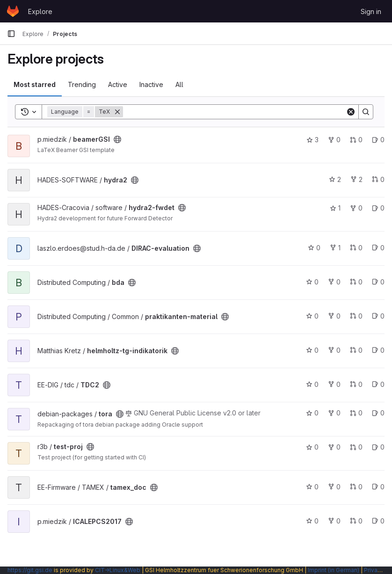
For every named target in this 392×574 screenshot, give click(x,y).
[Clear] (351, 112)
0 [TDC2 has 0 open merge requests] (356, 384)
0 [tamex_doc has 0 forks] (334, 487)
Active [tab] (118, 84)
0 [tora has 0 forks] (334, 413)
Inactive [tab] (151, 84)
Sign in (371, 11)
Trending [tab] (82, 84)
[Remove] (117, 112)
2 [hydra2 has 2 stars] (335, 179)
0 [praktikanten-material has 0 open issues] (378, 316)
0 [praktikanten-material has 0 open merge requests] (356, 316)
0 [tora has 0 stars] (312, 413)
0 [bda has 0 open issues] (378, 282)
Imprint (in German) (334, 570)
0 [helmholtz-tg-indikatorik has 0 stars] (312, 350)
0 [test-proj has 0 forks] (334, 447)
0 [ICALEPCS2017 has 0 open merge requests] (356, 521)
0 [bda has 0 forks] (334, 282)
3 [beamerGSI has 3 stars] (312, 140)
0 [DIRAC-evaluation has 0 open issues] (378, 248)
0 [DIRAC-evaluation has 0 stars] (314, 248)
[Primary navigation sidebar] (11, 34)
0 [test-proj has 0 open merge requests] (356, 447)
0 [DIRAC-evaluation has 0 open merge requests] (356, 248)
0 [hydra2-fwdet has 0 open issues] (378, 208)
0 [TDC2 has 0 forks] (334, 384)
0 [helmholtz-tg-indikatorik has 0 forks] (334, 350)
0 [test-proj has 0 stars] (312, 447)
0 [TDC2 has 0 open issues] (378, 384)
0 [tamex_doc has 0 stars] (312, 487)
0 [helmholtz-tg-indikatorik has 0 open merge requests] (356, 350)
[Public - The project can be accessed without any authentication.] (117, 139)
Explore (40, 11)
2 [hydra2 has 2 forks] (356, 179)
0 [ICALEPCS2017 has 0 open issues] (378, 521)
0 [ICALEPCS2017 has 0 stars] (312, 521)
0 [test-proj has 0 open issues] (378, 447)
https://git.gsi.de (30, 570)
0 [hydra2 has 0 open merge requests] (378, 179)
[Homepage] (13, 11)
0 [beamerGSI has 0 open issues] (378, 140)
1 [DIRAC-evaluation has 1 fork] (335, 248)
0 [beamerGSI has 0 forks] (334, 140)
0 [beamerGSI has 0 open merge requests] (356, 140)
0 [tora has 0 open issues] (378, 413)
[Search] (234, 112)
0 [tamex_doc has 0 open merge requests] (356, 487)
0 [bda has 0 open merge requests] (356, 282)
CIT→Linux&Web (118, 570)
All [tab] (179, 84)
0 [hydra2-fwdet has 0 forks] (356, 208)
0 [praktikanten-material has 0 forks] (334, 316)
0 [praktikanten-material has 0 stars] (312, 316)
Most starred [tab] (35, 84)
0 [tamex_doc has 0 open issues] (378, 487)
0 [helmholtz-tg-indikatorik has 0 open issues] (378, 350)
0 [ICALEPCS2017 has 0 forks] (334, 521)
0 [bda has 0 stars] (312, 282)
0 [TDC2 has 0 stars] (312, 384)
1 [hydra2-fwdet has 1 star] (335, 208)
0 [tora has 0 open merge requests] (356, 413)
